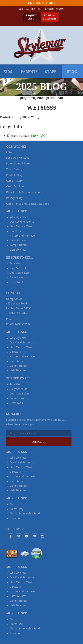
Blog (72, 72)
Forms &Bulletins (50, 17)
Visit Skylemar (18, 250)
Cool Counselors (20, 273)
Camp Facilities (15, 186)
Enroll (10, 152)
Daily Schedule (18, 268)
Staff (51, 72)
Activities (15, 264)
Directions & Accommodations (24, 192)
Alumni (60, 9)
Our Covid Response (22, 222)
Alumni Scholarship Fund (25, 514)
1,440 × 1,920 (38, 136)
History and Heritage (22, 236)
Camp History (14, 181)
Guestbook (16, 518)
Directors (15, 231)
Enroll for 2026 (42, 3)
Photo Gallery (45, 9)
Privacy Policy (14, 198)
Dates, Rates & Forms (19, 164)
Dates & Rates (18, 240)
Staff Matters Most (21, 226)
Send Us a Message (18, 158)
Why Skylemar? (19, 217)
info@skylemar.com (18, 324)
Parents (29, 72)
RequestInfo (31, 17)
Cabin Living (17, 278)
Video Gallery (27, 9)
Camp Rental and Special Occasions (28, 204)
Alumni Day (17, 509)
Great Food (16, 282)
